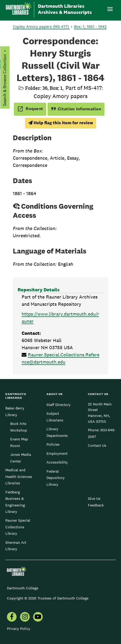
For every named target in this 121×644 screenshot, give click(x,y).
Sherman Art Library (16, 546)
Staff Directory (58, 405)
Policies (53, 444)
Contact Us (97, 445)
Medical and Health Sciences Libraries (19, 476)
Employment (57, 453)
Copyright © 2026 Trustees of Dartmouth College (48, 598)
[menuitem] (12, 617)
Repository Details (39, 290)
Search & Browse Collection (4, 80)
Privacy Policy (19, 629)
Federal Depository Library (56, 478)
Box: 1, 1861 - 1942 (90, 27)
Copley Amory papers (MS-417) (41, 27)
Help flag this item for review (61, 123)
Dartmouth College (23, 588)
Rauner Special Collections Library (18, 527)
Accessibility (57, 462)
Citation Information (76, 109)
